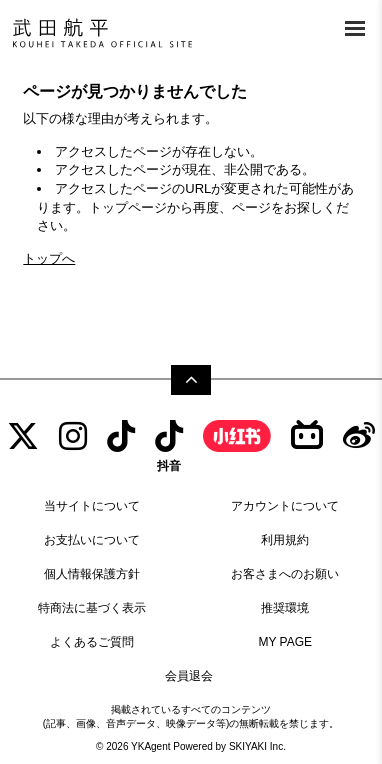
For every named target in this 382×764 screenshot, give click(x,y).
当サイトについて (92, 506)
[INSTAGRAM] (73, 436)
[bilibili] (307, 436)
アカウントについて (285, 506)
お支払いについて (92, 540)
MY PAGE (285, 642)
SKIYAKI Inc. (257, 746)
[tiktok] (121, 436)
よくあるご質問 (92, 642)
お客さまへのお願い (285, 574)
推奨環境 (285, 608)
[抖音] (169, 446)
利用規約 (285, 540)
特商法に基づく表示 (92, 608)
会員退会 (189, 676)
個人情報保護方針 (92, 574)
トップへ (49, 258)
